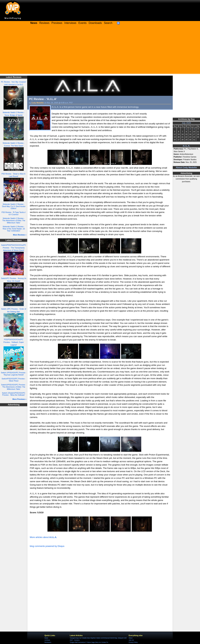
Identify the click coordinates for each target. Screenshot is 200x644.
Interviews (70, 23)
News (46, 638)
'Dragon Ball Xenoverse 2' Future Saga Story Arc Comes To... (89, 642)
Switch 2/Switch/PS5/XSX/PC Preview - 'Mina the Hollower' (14, 394)
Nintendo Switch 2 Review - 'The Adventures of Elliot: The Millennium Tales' (14, 220)
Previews (57, 23)
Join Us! (131, 640)
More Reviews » (20, 235)
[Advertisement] (100, 50)
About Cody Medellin (186, 168)
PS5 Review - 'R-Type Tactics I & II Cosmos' (14, 213)
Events (82, 23)
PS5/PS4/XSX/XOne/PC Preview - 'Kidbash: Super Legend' (14, 342)
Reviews (44, 23)
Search (108, 23)
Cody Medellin (38, 103)
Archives (47, 640)
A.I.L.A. (186, 146)
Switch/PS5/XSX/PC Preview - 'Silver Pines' (14, 380)
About (130, 638)
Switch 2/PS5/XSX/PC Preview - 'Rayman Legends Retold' (14, 374)
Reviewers (48, 642)
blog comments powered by (47, 546)
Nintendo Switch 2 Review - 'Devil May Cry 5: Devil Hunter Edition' (14, 206)
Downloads (95, 23)
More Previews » (19, 399)
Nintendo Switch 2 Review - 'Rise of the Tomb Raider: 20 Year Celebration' (14, 229)
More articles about (43, 537)
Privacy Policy (133, 642)
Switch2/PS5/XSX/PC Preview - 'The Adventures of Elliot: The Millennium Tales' (14, 387)
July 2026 (186, 123)
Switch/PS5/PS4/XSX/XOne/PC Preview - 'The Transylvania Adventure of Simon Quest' (14, 248)
